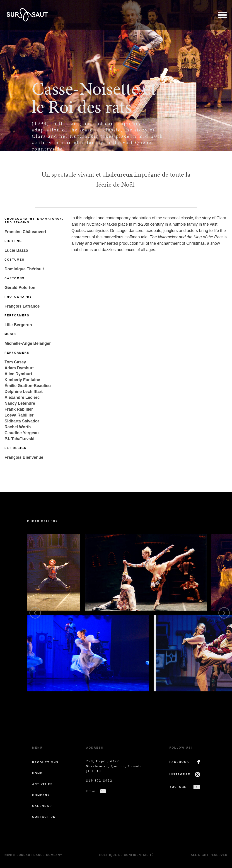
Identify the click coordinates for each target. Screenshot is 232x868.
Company (41, 795)
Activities (42, 784)
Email (92, 791)
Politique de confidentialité (127, 855)
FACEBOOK (179, 762)
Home (37, 773)
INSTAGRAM (180, 774)
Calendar (42, 806)
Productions (45, 762)
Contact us (44, 817)
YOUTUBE (178, 787)
